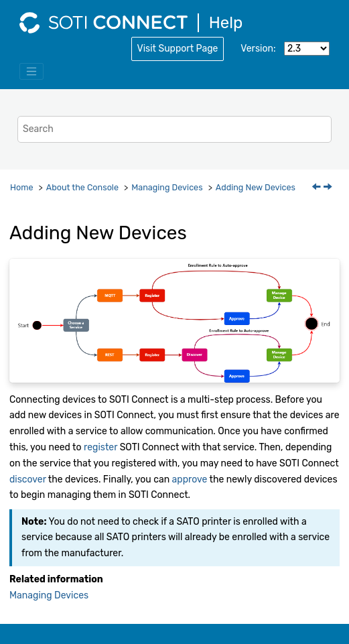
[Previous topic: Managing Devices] (318, 188)
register (100, 447)
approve (190, 479)
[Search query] (174, 129)
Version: (258, 49)
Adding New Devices (256, 187)
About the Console (82, 187)
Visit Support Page (178, 49)
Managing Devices (167, 187)
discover (28, 479)
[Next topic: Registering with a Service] (329, 188)
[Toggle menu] (31, 72)
